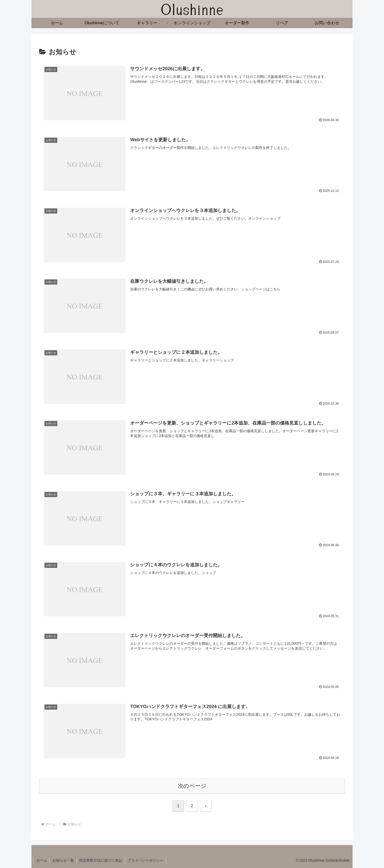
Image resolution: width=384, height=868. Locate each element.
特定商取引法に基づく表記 (101, 860)
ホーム (42, 860)
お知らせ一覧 (63, 860)
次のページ (192, 786)
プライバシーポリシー (145, 860)
